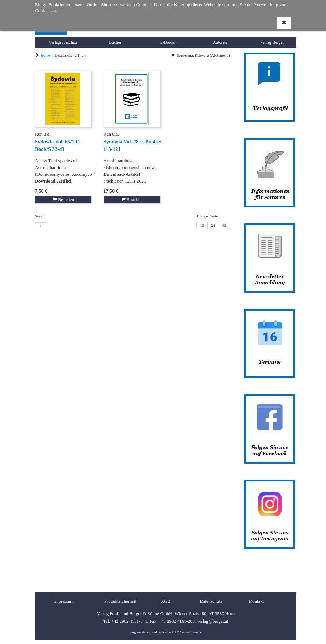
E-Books (168, 42)
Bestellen (63, 200)
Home (45, 55)
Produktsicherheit (120, 601)
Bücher (115, 42)
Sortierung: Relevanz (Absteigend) (201, 55)
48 (224, 225)
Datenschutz (211, 601)
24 (213, 225)
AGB (166, 601)
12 (202, 225)
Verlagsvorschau (63, 42)
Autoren (220, 42)
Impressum (64, 601)
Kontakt (256, 601)
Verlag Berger (272, 42)
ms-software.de (192, 632)
